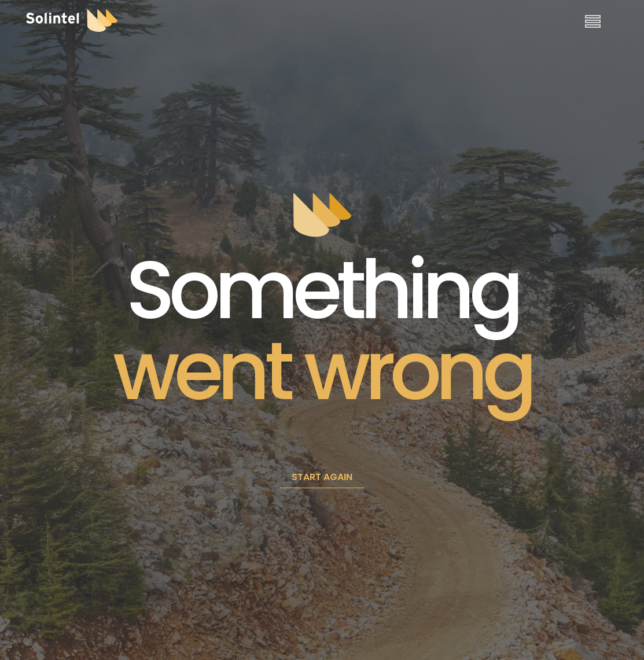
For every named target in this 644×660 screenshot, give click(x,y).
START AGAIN (322, 477)
